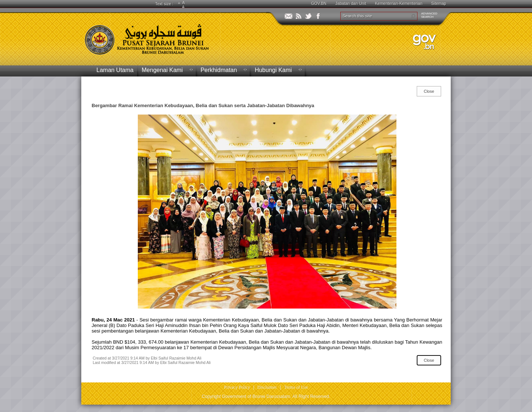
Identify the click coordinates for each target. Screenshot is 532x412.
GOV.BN (319, 3)
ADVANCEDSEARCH (429, 15)
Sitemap (439, 3)
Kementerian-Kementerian (399, 3)
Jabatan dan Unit (351, 3)
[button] (413, 16)
